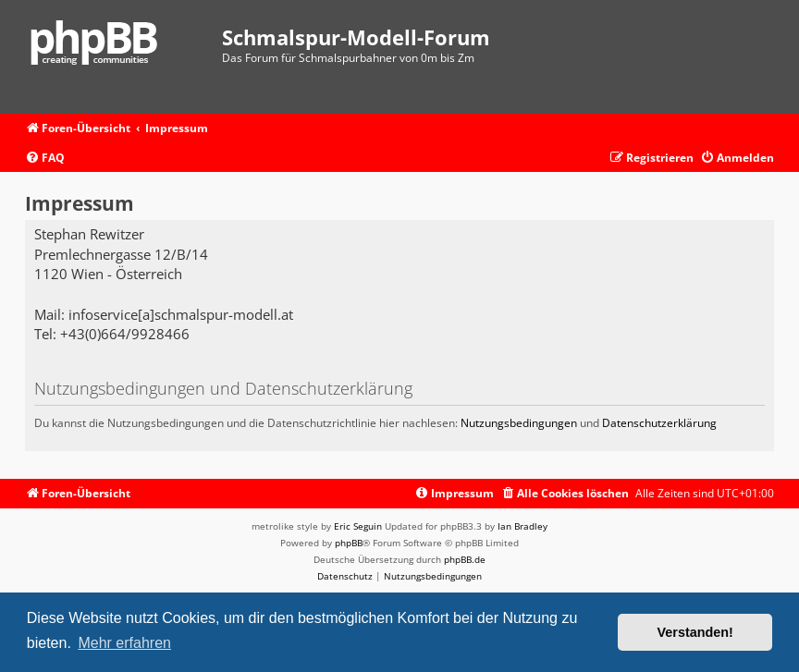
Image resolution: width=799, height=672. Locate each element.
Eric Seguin (358, 526)
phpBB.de (465, 559)
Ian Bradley (522, 526)
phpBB (349, 543)
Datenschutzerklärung (659, 423)
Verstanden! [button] (695, 632)
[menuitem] (45, 159)
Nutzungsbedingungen (519, 423)
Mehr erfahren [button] (124, 643)
